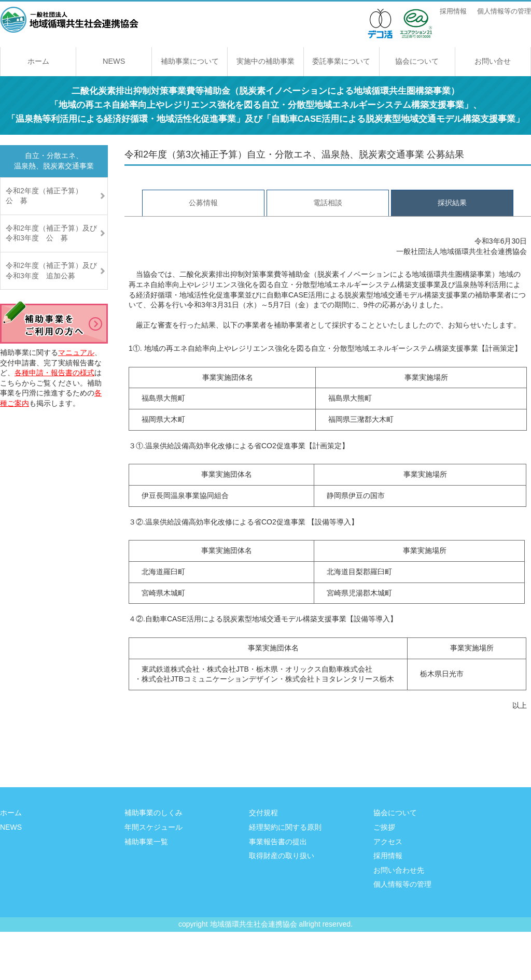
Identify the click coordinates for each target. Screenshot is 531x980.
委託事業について (341, 61)
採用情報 (453, 11)
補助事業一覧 (146, 842)
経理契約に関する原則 (285, 827)
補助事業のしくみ (153, 813)
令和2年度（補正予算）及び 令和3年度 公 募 (57, 233)
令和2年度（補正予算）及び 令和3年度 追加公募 (57, 271)
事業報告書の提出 (278, 842)
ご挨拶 (384, 827)
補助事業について (190, 61)
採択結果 (452, 203)
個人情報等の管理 (504, 11)
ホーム (38, 61)
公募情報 (203, 203)
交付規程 (263, 813)
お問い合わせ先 (399, 870)
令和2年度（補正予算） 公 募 (51, 196)
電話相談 (328, 203)
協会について (417, 61)
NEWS (114, 61)
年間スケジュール (153, 827)
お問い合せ (493, 61)
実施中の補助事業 (265, 61)
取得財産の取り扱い (282, 856)
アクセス (388, 842)
